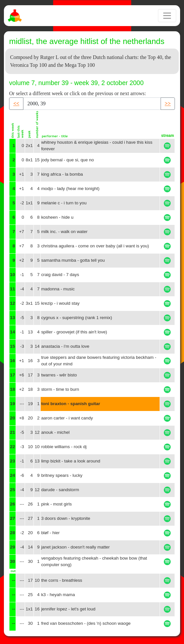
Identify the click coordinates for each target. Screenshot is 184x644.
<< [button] (16, 103)
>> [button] (168, 103)
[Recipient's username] (92, 104)
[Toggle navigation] (167, 16)
